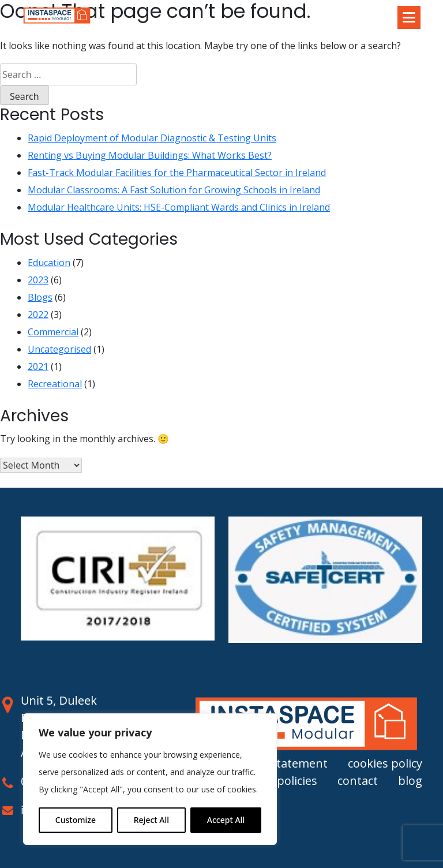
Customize (76, 820)
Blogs (40, 297)
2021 (38, 366)
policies (297, 781)
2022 (38, 315)
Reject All (151, 820)
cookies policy (385, 763)
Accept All (226, 820)
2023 (38, 280)
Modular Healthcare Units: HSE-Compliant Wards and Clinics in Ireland (179, 207)
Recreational (55, 384)
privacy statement (278, 763)
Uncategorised (59, 349)
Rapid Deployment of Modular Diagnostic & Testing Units (152, 138)
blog (410, 781)
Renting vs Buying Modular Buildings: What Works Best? (150, 155)
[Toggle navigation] (409, 17)
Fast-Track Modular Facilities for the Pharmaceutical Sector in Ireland (177, 173)
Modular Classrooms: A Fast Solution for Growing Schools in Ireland (174, 190)
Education (49, 263)
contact (358, 781)
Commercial (53, 332)
